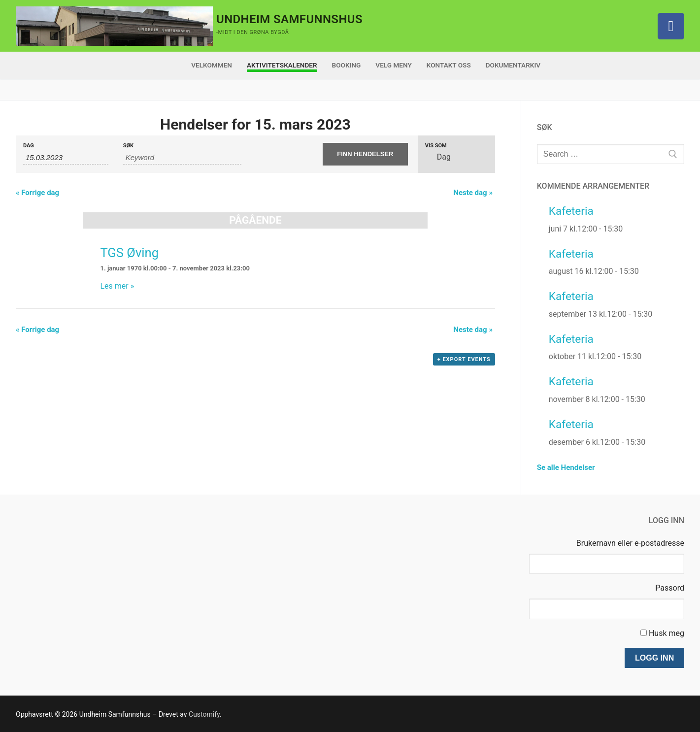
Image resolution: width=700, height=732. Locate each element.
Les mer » (117, 286)
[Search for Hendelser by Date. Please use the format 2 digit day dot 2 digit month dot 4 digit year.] (66, 158)
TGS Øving (129, 253)
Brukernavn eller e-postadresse (630, 543)
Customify (204, 714)
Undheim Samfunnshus (289, 19)
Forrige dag (37, 193)
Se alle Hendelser (566, 467)
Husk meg (667, 633)
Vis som (436, 146)
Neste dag (473, 193)
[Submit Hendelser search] (365, 154)
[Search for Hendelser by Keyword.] (182, 158)
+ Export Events (464, 359)
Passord (670, 588)
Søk (128, 146)
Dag (29, 146)
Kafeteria (571, 211)
